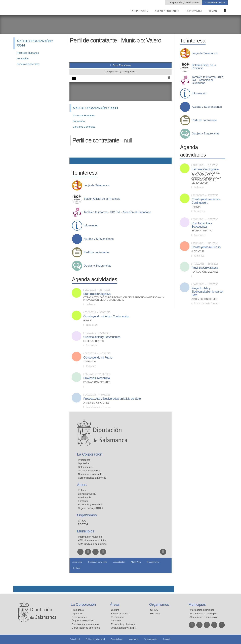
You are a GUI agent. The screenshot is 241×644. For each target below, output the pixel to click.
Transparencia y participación (183, 3)
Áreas (115, 604)
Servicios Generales (28, 64)
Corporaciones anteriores (86, 628)
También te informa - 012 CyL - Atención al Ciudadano (207, 80)
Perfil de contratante (204, 120)
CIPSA (154, 610)
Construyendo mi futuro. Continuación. (206, 201)
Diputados (77, 613)
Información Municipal (202, 610)
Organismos (159, 604)
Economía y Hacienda (123, 624)
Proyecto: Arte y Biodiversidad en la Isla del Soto (207, 292)
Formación (23, 58)
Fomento (116, 621)
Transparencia (151, 639)
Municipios (197, 604)
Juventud (198, 251)
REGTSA (155, 613)
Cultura (115, 610)
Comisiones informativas (85, 624)
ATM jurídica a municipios (204, 617)
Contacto (167, 639)
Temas (213, 11)
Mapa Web (133, 639)
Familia (196, 207)
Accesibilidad (117, 639)
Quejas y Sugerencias (206, 134)
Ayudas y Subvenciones (207, 107)
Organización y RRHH (123, 628)
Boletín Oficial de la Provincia (204, 67)
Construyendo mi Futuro (206, 247)
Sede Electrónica (216, 3)
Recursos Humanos (28, 53)
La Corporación (83, 604)
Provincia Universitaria (205, 268)
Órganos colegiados (83, 621)
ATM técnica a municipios (204, 613)
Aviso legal (75, 639)
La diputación (139, 11)
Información (199, 93)
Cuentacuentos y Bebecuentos (202, 225)
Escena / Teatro (202, 231)
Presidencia (117, 617)
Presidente (78, 610)
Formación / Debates (205, 272)
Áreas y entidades (167, 11)
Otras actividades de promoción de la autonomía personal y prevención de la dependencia (206, 178)
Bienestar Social (120, 613)
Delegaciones (79, 617)
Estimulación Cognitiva (205, 169)
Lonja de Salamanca (205, 53)
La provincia (194, 11)
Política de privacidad (95, 639)
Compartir (18, 589)
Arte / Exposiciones (204, 299)
